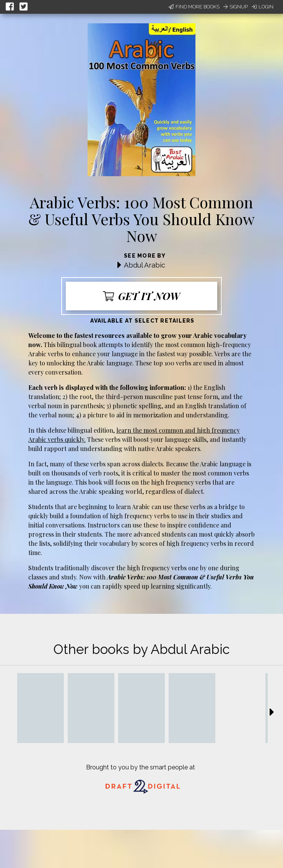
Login (263, 7)
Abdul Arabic (145, 265)
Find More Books (194, 7)
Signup (236, 7)
